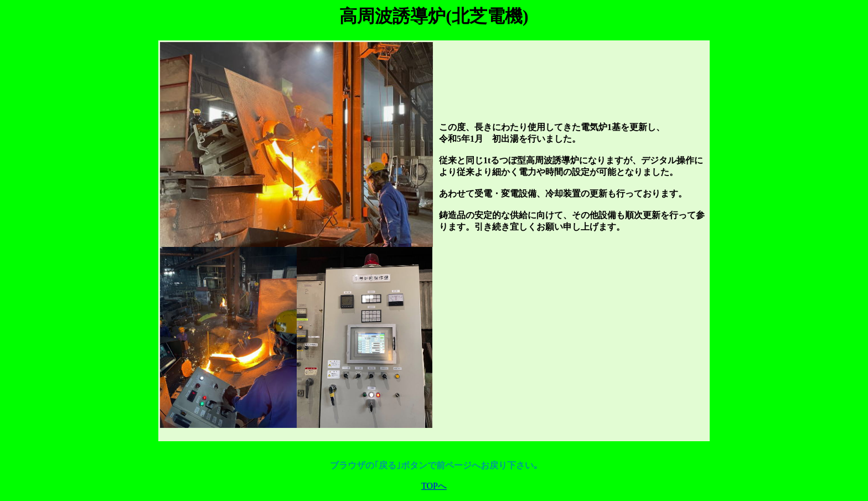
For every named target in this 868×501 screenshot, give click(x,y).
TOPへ (434, 486)
